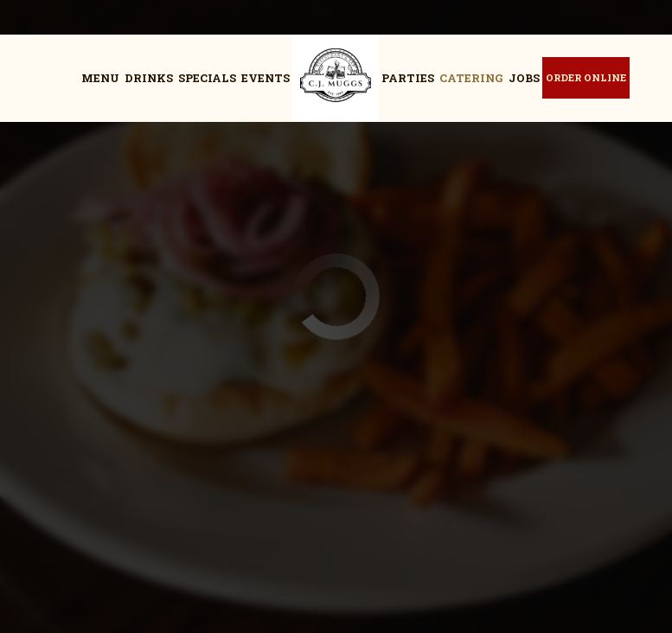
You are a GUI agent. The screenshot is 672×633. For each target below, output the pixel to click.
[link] (336, 78)
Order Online (586, 77)
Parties (408, 78)
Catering (471, 78)
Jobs (524, 78)
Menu (100, 78)
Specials (207, 78)
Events (266, 78)
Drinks (149, 78)
